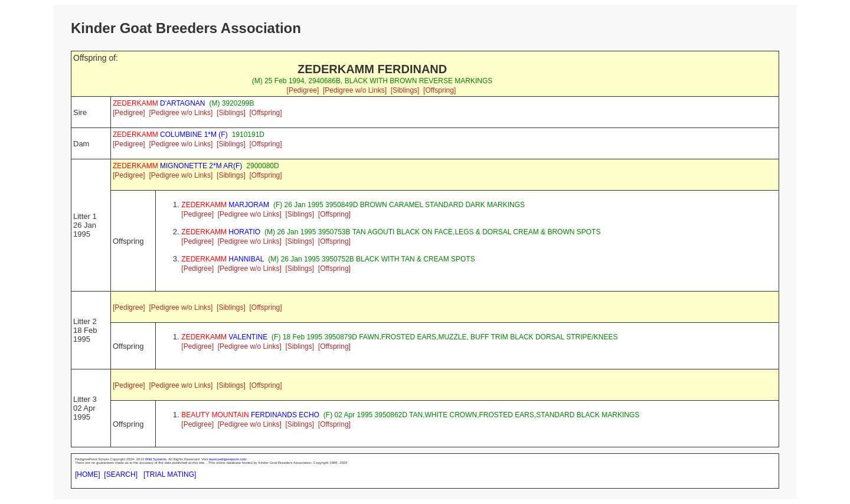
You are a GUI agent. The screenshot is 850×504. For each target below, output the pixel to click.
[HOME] (88, 474)
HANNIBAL (223, 259)
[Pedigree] (303, 90)
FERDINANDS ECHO (250, 415)
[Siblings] (405, 90)
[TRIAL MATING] (170, 474)
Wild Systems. (156, 459)
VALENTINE (224, 337)
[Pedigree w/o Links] (355, 90)
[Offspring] (439, 90)
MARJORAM (225, 205)
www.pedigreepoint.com (228, 459)
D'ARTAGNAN (159, 103)
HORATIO (221, 232)
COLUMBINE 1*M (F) (170, 135)
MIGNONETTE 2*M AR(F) (177, 166)
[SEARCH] (121, 474)
